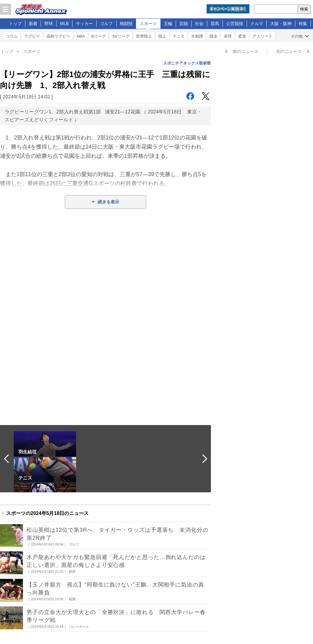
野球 (49, 24)
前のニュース (245, 51)
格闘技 (126, 24)
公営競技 (235, 24)
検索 (304, 9)
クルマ (257, 24)
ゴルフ (106, 24)
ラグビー (32, 36)
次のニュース (289, 51)
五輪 (168, 24)
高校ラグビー (58, 36)
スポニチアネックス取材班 (187, 63)
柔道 (242, 36)
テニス (179, 36)
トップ (15, 24)
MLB (64, 24)
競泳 (213, 36)
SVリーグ (121, 36)
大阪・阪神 (281, 24)
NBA (81, 36)
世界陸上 (144, 36)
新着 (33, 24)
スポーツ (148, 24)
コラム (12, 36)
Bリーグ (99, 36)
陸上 (162, 36)
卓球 (228, 36)
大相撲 (197, 36)
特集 (303, 24)
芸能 (184, 24)
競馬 (215, 24)
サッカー (84, 24)
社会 (199, 24)
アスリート (262, 36)
